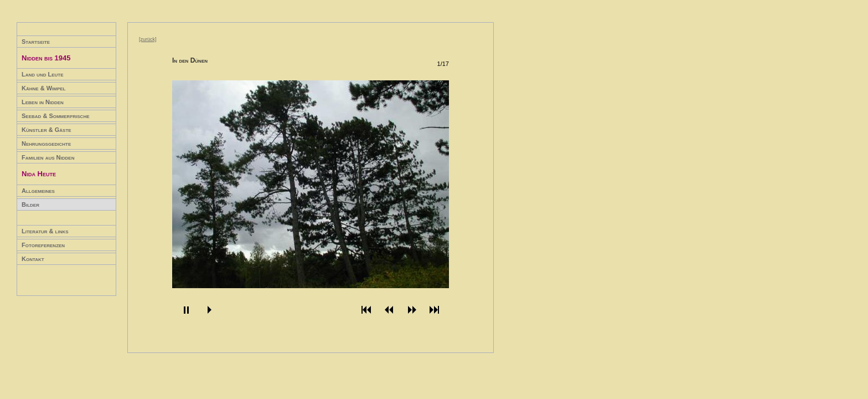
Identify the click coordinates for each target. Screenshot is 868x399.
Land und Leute (43, 74)
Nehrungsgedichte (46, 144)
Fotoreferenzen (43, 245)
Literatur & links (45, 231)
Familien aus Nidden (48, 157)
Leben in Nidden (43, 102)
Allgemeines (38, 191)
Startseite (36, 42)
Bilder (30, 204)
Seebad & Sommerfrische (56, 116)
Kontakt (33, 259)
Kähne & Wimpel (44, 88)
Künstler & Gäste (46, 130)
